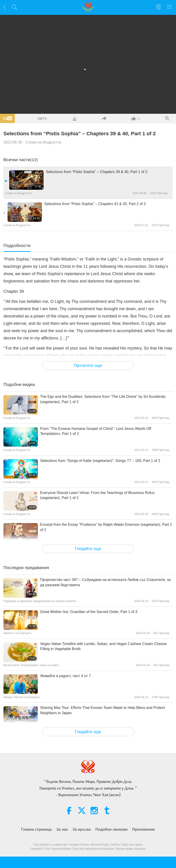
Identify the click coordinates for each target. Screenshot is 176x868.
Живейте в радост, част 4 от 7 (65, 676)
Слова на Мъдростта (44, 142)
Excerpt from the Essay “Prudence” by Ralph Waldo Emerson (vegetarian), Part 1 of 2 (106, 527)
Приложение (144, 829)
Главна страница (36, 829)
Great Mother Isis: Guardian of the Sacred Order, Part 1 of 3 (89, 612)
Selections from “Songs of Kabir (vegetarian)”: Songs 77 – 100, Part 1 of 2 (100, 461)
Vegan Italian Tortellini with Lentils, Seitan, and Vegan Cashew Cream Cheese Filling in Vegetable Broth (103, 646)
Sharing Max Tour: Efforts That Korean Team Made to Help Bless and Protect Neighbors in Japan (103, 710)
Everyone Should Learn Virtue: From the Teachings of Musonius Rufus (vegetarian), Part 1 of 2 (97, 495)
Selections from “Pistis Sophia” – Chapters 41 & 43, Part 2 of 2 (95, 204)
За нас (62, 829)
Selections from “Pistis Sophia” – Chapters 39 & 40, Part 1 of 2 (97, 172)
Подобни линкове (111, 829)
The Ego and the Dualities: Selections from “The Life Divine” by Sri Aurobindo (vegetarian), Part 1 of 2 (103, 399)
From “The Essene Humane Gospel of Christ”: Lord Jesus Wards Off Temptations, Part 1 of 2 (96, 431)
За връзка (82, 829)
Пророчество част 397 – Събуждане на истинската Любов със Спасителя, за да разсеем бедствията (105, 582)
